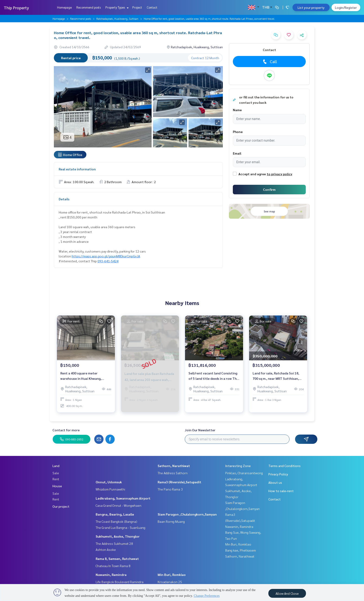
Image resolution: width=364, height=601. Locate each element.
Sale (56, 473)
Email (237, 153)
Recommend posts (89, 7)
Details (64, 199)
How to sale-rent (281, 491)
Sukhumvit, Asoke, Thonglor (118, 536)
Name (237, 110)
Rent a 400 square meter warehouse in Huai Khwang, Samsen (81, 376)
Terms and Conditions (284, 466)
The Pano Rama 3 (170, 489)
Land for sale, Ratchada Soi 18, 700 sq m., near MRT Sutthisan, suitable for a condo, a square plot (276, 376)
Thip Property (16, 8)
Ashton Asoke (106, 549)
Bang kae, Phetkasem (240, 550)
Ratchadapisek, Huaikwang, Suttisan (117, 19)
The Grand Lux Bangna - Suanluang (120, 527)
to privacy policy (279, 174)
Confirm (269, 189)
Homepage (64, 7)
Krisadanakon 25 (170, 582)
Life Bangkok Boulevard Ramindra (120, 582)
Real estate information (77, 169)
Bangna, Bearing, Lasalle (115, 514)
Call (269, 62)
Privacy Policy (278, 474)
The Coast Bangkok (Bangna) (116, 521)
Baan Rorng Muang (171, 521)
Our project (61, 506)
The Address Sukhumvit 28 (114, 543)
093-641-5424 (108, 261)
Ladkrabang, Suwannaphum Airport (123, 498)
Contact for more (66, 430)
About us (275, 482)
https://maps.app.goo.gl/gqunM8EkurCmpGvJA (106, 256)
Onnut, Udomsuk (109, 482)
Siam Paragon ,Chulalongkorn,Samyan (187, 514)
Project (137, 7)
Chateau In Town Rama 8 (113, 566)
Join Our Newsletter (200, 430)
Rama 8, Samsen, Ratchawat (117, 559)
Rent (56, 479)
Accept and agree (252, 174)
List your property (311, 7)
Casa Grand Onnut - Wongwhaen (119, 505)
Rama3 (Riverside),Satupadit (179, 482)
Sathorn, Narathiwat (174, 466)
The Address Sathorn (173, 473)
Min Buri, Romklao (172, 575)
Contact (152, 7)
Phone (238, 132)
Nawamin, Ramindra (111, 575)
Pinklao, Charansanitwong (244, 473)
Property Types (116, 7)
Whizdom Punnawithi (110, 489)
